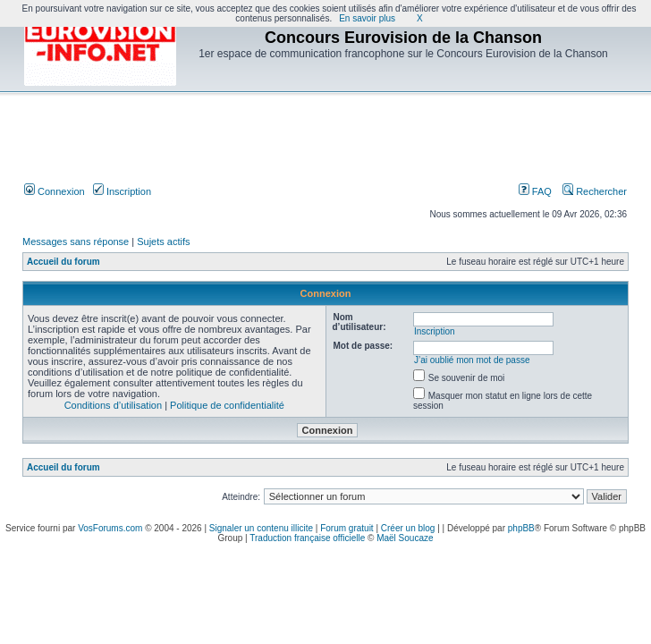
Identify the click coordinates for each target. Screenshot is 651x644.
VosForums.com (110, 528)
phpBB (521, 528)
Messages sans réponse (76, 241)
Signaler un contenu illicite (261, 528)
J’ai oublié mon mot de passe (472, 360)
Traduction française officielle (307, 538)
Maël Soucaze (405, 538)
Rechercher (595, 191)
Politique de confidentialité (227, 405)
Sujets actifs (163, 241)
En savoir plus (367, 18)
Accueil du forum (63, 262)
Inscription (122, 191)
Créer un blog (408, 528)
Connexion (55, 191)
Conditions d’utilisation (113, 405)
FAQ (535, 191)
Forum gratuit (347, 528)
